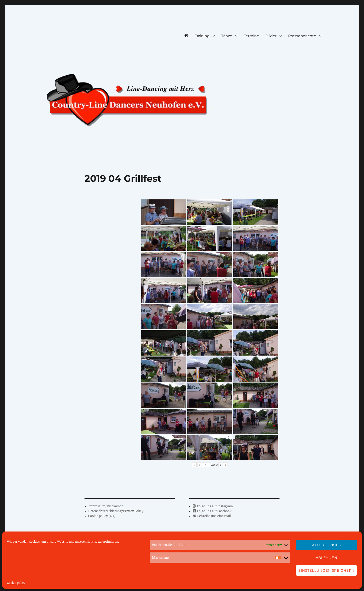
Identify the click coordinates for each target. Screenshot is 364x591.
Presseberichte (302, 36)
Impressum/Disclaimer (106, 506)
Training (202, 36)
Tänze (227, 36)
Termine (251, 36)
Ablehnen (327, 558)
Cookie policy (16, 583)
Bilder (271, 36)
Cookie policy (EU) (102, 516)
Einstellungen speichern (326, 570)
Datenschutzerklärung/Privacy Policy (116, 511)
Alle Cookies (326, 545)
